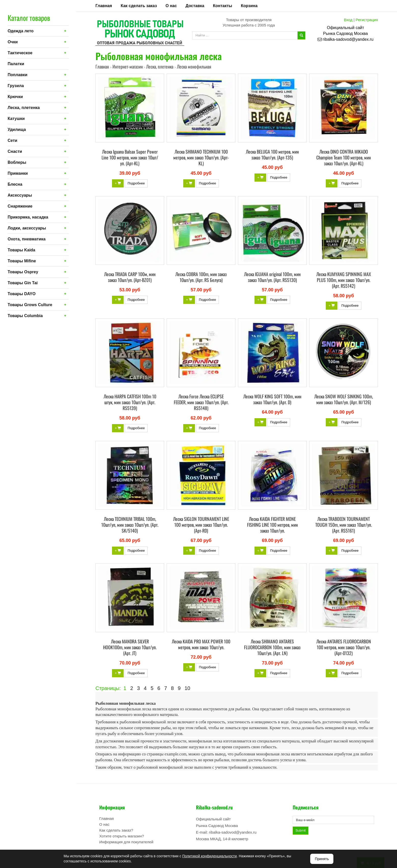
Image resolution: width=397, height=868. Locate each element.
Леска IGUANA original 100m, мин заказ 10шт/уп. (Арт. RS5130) (272, 277)
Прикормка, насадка (28, 217)
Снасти (15, 151)
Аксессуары (20, 195)
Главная (104, 6)
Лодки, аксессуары (27, 228)
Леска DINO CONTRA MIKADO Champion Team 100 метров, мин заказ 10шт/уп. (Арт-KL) (344, 157)
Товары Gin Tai (23, 283)
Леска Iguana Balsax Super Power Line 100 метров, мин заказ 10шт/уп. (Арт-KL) (130, 157)
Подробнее (136, 183)
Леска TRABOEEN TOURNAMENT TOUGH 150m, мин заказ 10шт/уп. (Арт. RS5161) (344, 525)
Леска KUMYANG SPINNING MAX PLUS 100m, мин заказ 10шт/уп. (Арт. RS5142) (344, 280)
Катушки (16, 119)
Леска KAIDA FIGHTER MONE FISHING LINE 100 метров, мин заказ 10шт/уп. (272, 525)
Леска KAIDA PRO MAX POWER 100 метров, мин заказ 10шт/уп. (201, 644)
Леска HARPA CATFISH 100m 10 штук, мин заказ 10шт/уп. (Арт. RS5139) (130, 402)
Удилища (17, 130)
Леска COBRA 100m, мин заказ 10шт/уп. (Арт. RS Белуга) (201, 277)
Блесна (15, 184)
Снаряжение (20, 206)
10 (187, 688)
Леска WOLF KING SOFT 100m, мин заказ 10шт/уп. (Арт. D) (272, 399)
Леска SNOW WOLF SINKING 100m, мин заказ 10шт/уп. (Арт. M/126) (344, 399)
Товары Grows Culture (30, 305)
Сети (12, 140)
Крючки (15, 97)
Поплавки (18, 75)
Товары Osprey (23, 272)
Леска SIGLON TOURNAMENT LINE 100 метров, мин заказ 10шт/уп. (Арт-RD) (201, 525)
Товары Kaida (22, 250)
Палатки (16, 64)
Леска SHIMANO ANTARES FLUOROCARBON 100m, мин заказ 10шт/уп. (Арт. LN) (272, 647)
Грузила (16, 86)
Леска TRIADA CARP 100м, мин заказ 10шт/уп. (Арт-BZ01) (130, 277)
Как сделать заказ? (116, 830)
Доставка (195, 6)
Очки (13, 42)
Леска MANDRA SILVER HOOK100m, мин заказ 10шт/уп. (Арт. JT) (130, 647)
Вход (348, 20)
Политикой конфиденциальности (209, 856)
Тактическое (20, 53)
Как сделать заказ (139, 6)
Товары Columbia (25, 316)
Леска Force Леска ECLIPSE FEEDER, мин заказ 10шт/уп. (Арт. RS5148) (201, 402)
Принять (322, 859)
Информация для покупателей (126, 842)
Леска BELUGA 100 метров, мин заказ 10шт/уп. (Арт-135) (272, 154)
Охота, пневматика (27, 239)
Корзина (249, 6)
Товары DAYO (22, 294)
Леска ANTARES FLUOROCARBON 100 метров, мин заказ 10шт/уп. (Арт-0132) (344, 647)
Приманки (18, 173)
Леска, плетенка (24, 108)
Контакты (223, 6)
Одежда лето (21, 31)
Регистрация (367, 20)
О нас (171, 6)
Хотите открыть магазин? (122, 836)
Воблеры (17, 162)
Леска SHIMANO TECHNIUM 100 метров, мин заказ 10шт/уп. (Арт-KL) (201, 157)
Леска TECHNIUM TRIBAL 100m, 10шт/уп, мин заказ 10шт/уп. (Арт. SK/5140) (130, 525)
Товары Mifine (22, 261)
